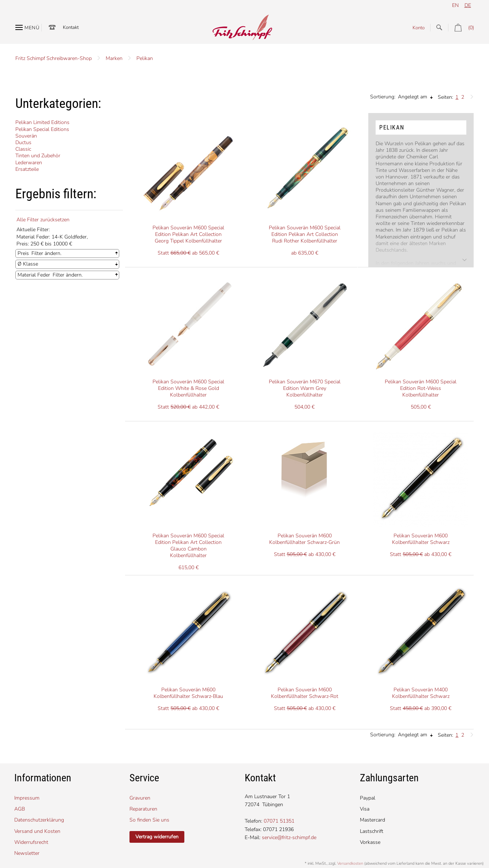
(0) (461, 28)
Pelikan (145, 58)
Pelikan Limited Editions (42, 122)
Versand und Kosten (37, 831)
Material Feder (34, 275)
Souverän (26, 136)
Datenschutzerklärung (39, 820)
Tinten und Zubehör (38, 156)
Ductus (23, 142)
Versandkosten (350, 863)
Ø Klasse (28, 264)
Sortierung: (383, 97)
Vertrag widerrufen (157, 837)
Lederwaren (29, 163)
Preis (23, 253)
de (468, 5)
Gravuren (140, 798)
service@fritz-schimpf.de (289, 837)
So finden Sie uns (149, 820)
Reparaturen (143, 809)
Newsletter (27, 853)
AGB (20, 809)
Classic (23, 149)
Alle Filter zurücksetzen (43, 220)
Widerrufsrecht (31, 842)
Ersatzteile (27, 169)
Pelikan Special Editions (42, 129)
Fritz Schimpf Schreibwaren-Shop (54, 58)
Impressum (27, 798)
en (455, 5)
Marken (114, 58)
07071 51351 (279, 821)
